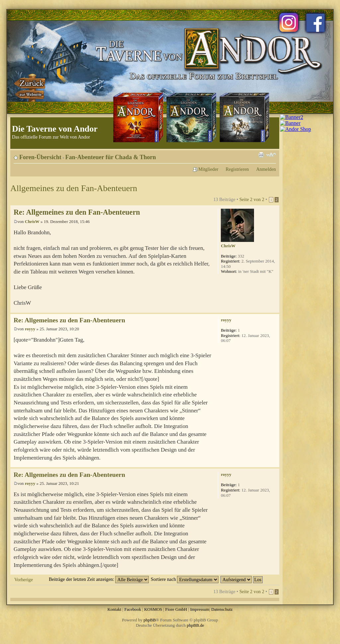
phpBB (150, 620)
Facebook (133, 609)
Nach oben (274, 309)
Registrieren (237, 169)
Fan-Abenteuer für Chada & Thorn (111, 157)
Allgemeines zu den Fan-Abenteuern (74, 188)
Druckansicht (261, 155)
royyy (30, 329)
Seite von (252, 199)
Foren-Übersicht (40, 157)
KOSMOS (153, 609)
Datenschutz (222, 609)
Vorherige (24, 580)
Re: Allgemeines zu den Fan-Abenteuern (77, 212)
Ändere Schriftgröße (271, 155)
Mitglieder (208, 169)
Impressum (200, 609)
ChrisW (32, 221)
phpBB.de (196, 625)
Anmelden (266, 169)
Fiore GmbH (176, 609)
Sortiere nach (185, 579)
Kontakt (114, 609)
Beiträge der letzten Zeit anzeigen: (99, 579)
